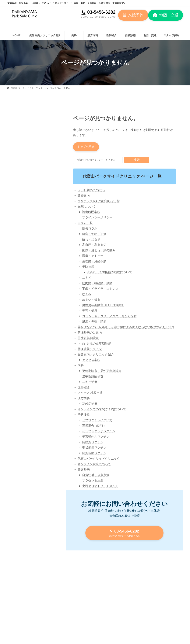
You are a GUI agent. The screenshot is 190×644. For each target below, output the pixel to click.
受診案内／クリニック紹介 (96, 355)
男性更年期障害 (88, 339)
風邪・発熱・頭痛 (94, 322)
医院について (87, 207)
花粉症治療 (90, 404)
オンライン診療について (94, 465)
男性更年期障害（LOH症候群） (103, 306)
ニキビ (87, 278)
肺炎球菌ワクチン (90, 349)
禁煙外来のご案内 (90, 333)
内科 (81, 366)
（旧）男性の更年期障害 (94, 344)
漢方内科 (84, 399)
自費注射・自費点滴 (96, 476)
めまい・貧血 (91, 300)
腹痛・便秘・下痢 (94, 234)
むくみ (87, 295)
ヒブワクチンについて (97, 421)
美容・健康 (90, 311)
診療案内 (84, 196)
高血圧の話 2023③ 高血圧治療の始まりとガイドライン (44, 216)
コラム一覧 (85, 223)
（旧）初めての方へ (91, 191)
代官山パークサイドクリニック (99, 459)
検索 (137, 160)
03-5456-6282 (101, 12)
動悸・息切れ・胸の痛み (99, 251)
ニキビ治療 (90, 382)
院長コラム (90, 229)
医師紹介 (84, 388)
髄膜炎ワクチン (93, 443)
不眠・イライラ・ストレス (100, 289)
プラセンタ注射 (93, 481)
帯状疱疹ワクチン (94, 448)
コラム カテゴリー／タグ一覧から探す (109, 317)
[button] (133, 15)
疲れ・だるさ (91, 240)
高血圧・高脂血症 (94, 245)
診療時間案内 (91, 212)
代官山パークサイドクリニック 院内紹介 (42, 280)
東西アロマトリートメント (100, 486)
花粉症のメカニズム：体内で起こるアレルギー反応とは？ (42, 173)
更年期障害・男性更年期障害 (102, 371)
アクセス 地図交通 (90, 393)
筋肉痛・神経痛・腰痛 (97, 284)
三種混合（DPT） (94, 426)
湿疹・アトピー (93, 256)
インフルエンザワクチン (99, 432)
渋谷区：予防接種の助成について (109, 273)
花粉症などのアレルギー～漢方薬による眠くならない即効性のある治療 (126, 328)
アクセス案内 (91, 360)
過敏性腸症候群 (93, 377)
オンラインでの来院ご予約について (102, 410)
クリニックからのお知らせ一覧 (99, 202)
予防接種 (88, 267)
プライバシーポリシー (97, 218)
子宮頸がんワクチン (96, 437)
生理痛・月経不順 (94, 262)
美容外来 (84, 470)
